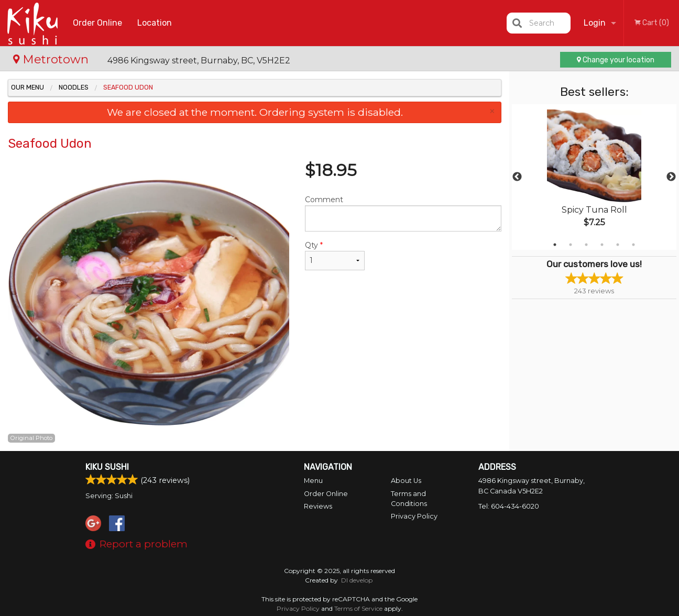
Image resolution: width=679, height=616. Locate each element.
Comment (403, 213)
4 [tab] (602, 245)
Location (155, 23)
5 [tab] (618, 245)
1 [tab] (555, 245)
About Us (406, 481)
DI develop (357, 580)
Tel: (509, 506)
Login (595, 23)
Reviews (318, 506)
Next (671, 177)
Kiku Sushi (107, 467)
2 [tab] (571, 245)
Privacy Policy (414, 516)
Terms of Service (358, 608)
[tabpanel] (594, 177)
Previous (517, 177)
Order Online (97, 23)
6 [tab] (633, 245)
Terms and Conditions (409, 499)
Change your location (616, 60)
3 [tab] (586, 245)
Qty (335, 255)
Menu (313, 481)
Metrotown (52, 59)
